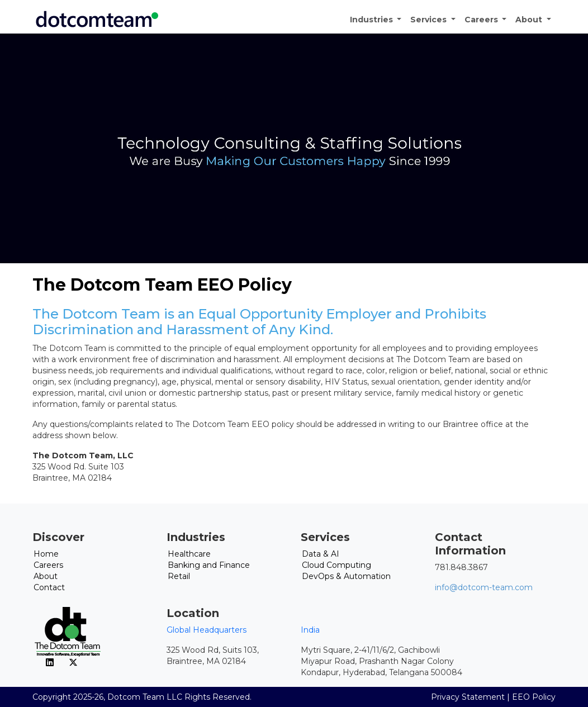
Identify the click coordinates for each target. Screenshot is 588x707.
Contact (49, 587)
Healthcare (189, 554)
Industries (373, 20)
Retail (179, 576)
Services (430, 20)
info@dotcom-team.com (484, 587)
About (530, 20)
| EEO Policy (531, 697)
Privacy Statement (468, 697)
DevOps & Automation (346, 576)
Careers (482, 20)
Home (46, 554)
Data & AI (321, 554)
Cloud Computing (336, 565)
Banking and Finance (209, 565)
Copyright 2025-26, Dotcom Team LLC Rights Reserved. (142, 697)
